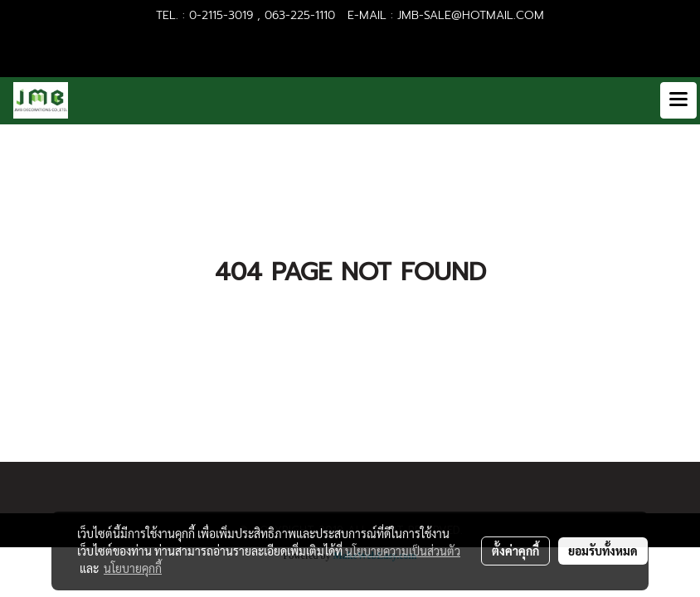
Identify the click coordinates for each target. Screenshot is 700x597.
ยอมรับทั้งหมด (603, 551)
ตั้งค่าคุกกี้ (515, 551)
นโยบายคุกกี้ (133, 568)
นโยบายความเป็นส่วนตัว (403, 551)
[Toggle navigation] (678, 100)
